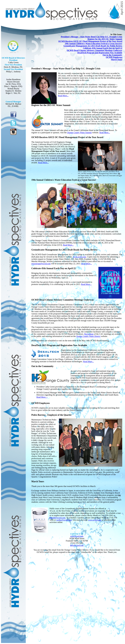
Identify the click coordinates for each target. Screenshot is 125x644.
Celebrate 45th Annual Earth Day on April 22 (103, 48)
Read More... (63, 96)
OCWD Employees (114, 57)
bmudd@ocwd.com (58, 518)
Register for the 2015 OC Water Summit (105, 39)
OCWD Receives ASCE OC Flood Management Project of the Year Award (90, 41)
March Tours (117, 60)
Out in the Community (112, 55)
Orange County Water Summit (79, 133)
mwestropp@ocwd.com (41, 264)
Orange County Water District (88, 336)
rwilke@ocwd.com (64, 520)
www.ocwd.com (79, 257)
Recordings (89, 334)
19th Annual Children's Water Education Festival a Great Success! (93, 44)
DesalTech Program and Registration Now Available (100, 53)
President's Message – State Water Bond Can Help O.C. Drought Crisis (92, 37)
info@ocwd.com (77, 545)
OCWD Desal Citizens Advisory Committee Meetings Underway (95, 50)
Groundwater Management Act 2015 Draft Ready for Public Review (93, 46)
